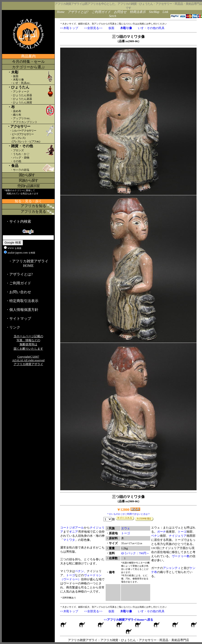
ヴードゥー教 (181, 556)
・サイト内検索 (18, 221)
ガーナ (161, 532)
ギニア (74, 532)
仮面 (111, 28)
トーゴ (71, 575)
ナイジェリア (178, 536)
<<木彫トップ (69, 28)
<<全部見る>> (93, 28)
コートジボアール (72, 528)
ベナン (79, 571)
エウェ (126, 528)
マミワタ (69, 540)
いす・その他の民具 (151, 28)
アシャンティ (172, 568)
